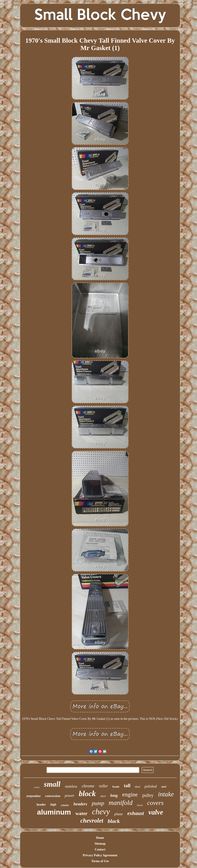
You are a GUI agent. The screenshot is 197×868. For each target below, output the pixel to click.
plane (119, 814)
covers (155, 803)
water (81, 813)
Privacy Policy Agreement (100, 855)
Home (100, 838)
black (114, 821)
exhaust (136, 813)
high (53, 805)
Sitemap (100, 844)
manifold (121, 803)
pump (98, 803)
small (52, 784)
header (41, 805)
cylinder (65, 805)
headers (80, 804)
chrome (88, 786)
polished (151, 786)
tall (127, 786)
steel (164, 787)
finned (140, 805)
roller (103, 786)
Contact (100, 849)
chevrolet (92, 821)
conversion (53, 796)
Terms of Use (100, 861)
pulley (148, 795)
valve (156, 812)
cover (37, 787)
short (103, 796)
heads (116, 787)
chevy (101, 812)
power (70, 796)
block (87, 794)
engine (130, 794)
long (114, 795)
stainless (71, 786)
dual (137, 787)
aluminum (54, 812)
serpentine (33, 796)
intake (166, 794)
